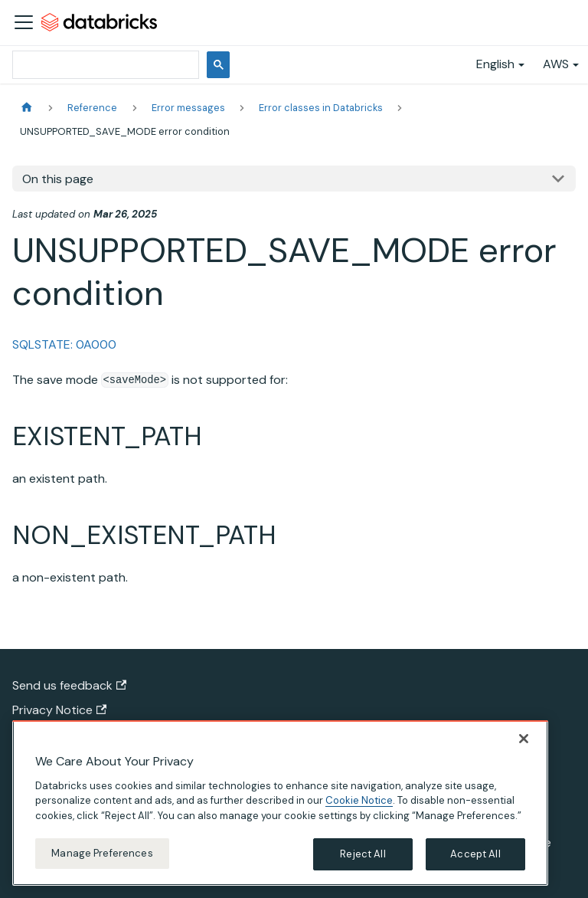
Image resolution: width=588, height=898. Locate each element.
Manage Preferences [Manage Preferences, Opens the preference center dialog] (102, 861)
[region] (280, 810)
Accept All (475, 862)
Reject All (363, 862)
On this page (58, 179)
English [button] (495, 64)
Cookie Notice (359, 808)
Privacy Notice (59, 710)
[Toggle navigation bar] (24, 22)
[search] (104, 65)
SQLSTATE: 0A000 (64, 344)
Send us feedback (69, 685)
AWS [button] (556, 64)
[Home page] (27, 108)
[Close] (524, 746)
